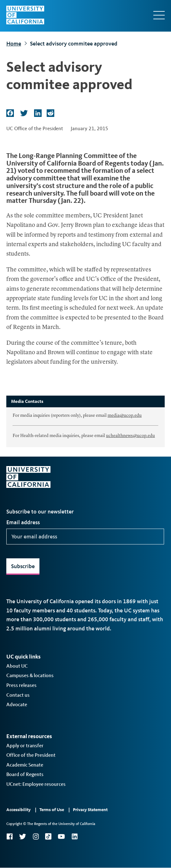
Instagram (36, 836)
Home (14, 44)
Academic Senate (25, 765)
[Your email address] (85, 537)
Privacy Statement (90, 810)
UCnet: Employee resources (36, 784)
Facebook (9, 836)
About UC (17, 666)
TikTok (48, 836)
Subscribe (23, 566)
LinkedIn (74, 836)
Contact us (18, 695)
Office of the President (31, 755)
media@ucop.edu (125, 416)
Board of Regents (25, 774)
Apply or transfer (25, 746)
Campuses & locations (30, 675)
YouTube (61, 836)
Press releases (21, 685)
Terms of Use (52, 810)
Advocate (17, 704)
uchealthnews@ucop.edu (130, 436)
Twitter (23, 836)
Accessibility (18, 810)
